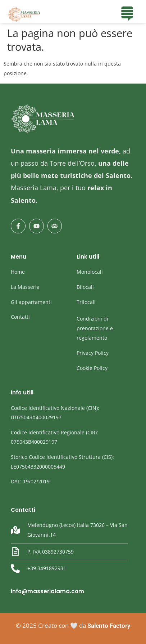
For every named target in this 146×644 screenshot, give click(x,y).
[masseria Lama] (24, 14)
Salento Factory (109, 626)
